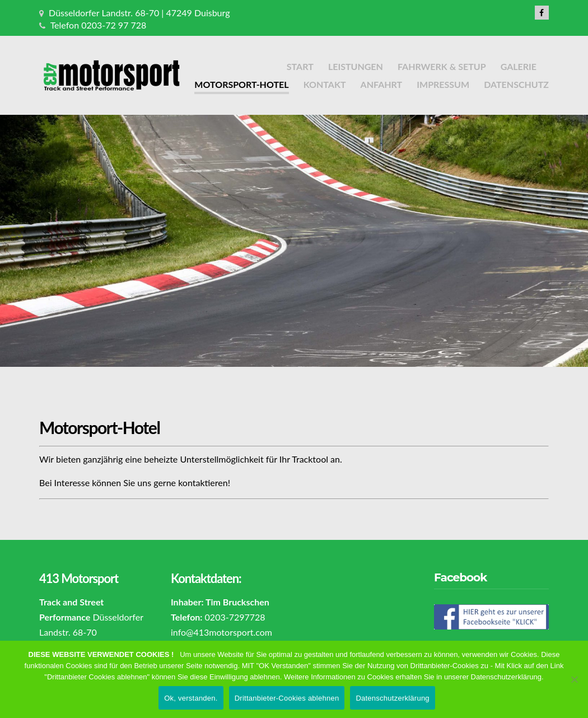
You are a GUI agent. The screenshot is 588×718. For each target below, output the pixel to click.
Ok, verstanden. (191, 698)
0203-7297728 (235, 617)
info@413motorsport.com (221, 632)
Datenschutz (516, 84)
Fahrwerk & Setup (442, 66)
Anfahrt (382, 84)
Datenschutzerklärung (392, 698)
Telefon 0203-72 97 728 (99, 25)
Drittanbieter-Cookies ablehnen (287, 698)
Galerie (519, 66)
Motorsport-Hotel (241, 84)
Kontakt (325, 84)
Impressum (443, 84)
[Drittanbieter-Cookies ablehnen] (574, 679)
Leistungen (356, 66)
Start (300, 66)
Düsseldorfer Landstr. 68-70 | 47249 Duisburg (139, 13)
